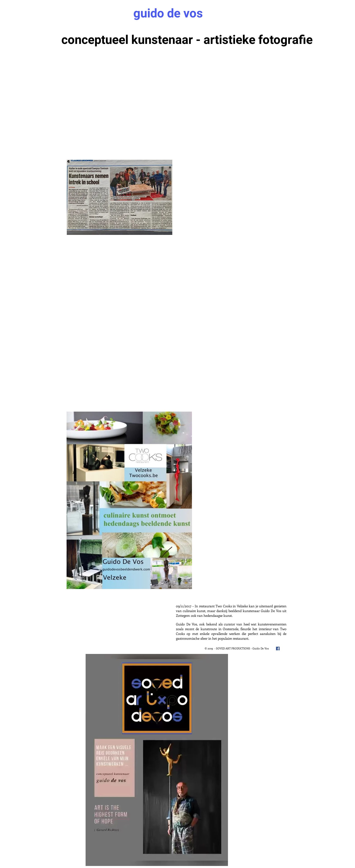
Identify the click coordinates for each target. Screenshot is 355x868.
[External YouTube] (121, 272)
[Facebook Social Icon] (278, 649)
